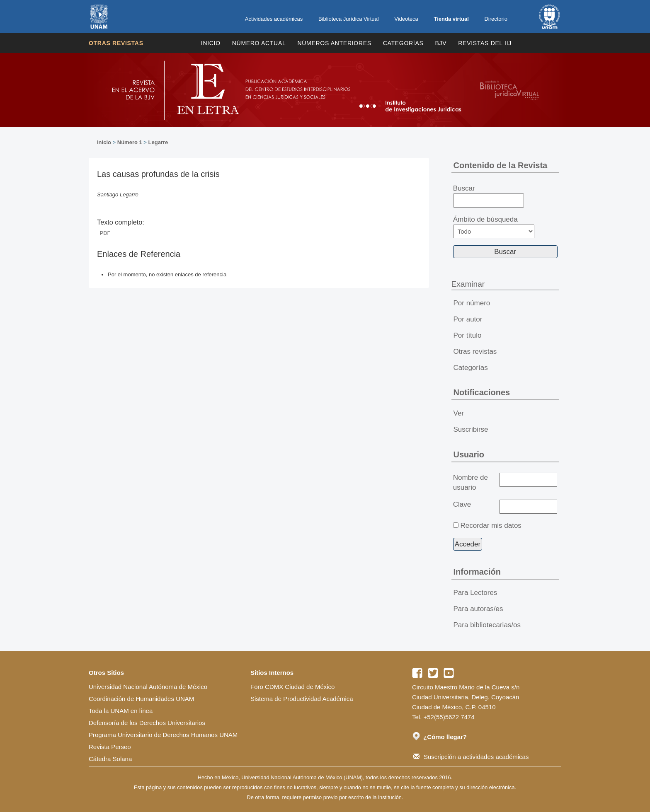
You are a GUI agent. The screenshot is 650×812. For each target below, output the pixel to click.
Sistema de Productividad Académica (302, 699)
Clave (462, 504)
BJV (441, 43)
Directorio (496, 19)
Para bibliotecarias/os (487, 625)
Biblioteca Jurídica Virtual (349, 19)
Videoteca (406, 19)
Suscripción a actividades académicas (471, 757)
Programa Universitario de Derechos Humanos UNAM (163, 735)
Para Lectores (475, 593)
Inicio (211, 43)
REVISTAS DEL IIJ (485, 43)
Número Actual (259, 43)
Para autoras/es (478, 609)
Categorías (403, 43)
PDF (105, 233)
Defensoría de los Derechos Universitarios (147, 723)
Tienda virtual (451, 19)
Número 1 (130, 142)
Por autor (468, 319)
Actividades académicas (274, 19)
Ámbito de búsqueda (494, 227)
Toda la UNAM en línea (121, 711)
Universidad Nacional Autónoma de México (148, 687)
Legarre (158, 142)
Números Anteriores (334, 43)
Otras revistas (116, 43)
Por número (472, 303)
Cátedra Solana (110, 759)
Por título (468, 335)
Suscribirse (471, 429)
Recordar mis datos (491, 526)
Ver (459, 413)
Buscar (489, 196)
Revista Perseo (110, 747)
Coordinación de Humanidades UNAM (141, 699)
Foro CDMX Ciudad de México (292, 687)
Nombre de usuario (471, 482)
